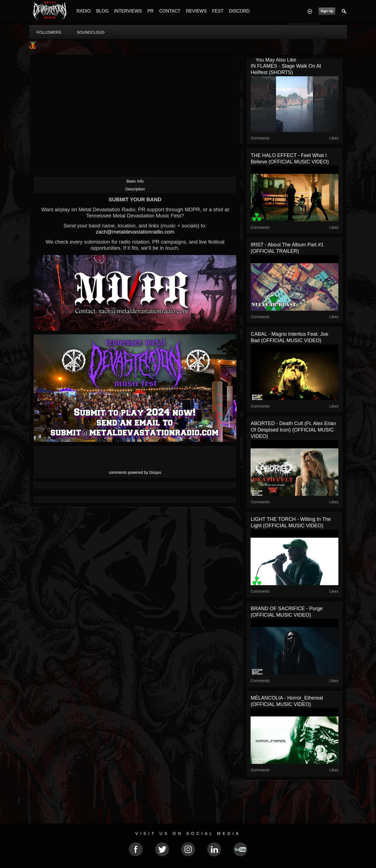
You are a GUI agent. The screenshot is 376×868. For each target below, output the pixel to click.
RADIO (84, 11)
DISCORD (239, 11)
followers (49, 32)
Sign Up (327, 11)
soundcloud (91, 32)
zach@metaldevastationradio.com (135, 232)
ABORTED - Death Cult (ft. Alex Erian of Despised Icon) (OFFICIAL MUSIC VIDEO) (293, 430)
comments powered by (135, 472)
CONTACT (170, 11)
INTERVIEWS (128, 11)
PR (151, 11)
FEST (218, 11)
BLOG (102, 11)
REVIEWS (196, 11)
